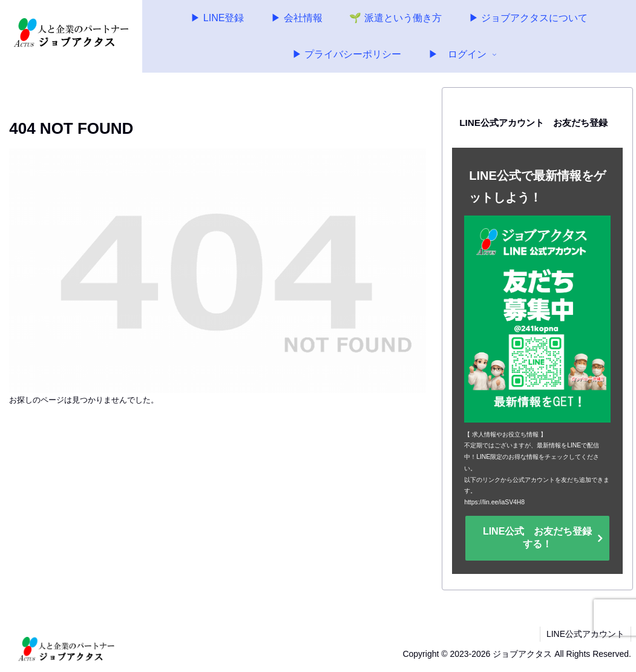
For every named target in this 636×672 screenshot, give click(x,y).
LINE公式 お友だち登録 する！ (542, 538)
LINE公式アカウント (585, 634)
